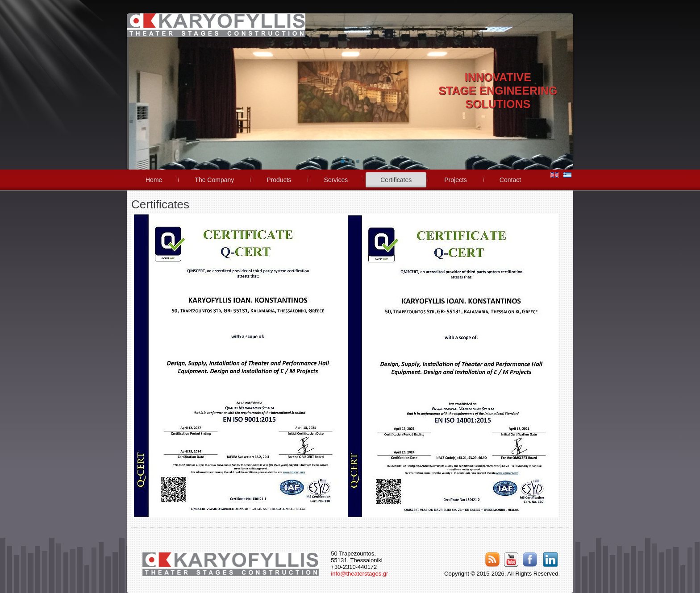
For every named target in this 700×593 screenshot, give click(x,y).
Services (336, 180)
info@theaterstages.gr (359, 574)
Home (154, 180)
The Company (214, 180)
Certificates (396, 180)
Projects (456, 180)
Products (279, 180)
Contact (510, 180)
